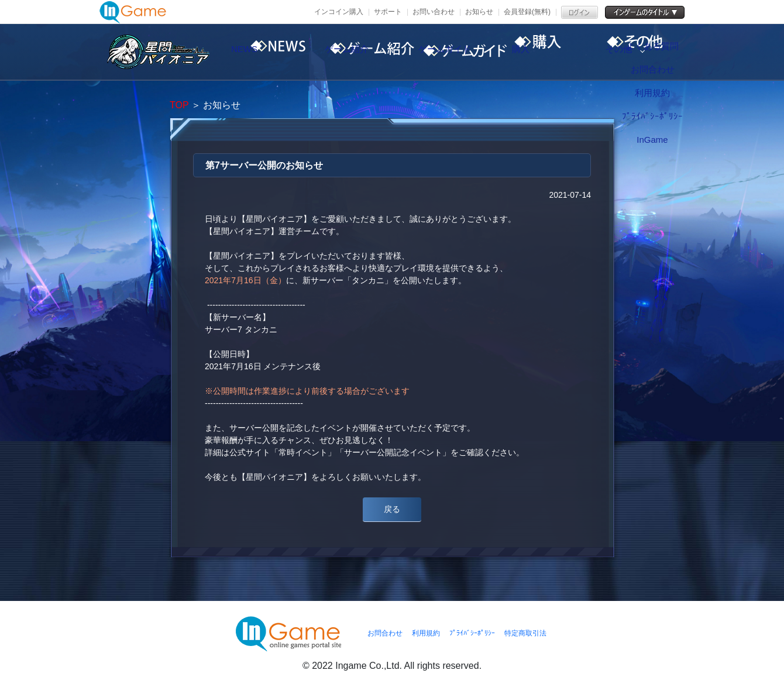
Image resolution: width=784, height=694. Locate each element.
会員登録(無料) (527, 12)
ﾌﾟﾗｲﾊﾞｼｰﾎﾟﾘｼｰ (472, 633)
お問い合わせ (434, 12)
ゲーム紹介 (366, 52)
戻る (392, 509)
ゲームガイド (465, 52)
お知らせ (479, 12)
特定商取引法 (525, 633)
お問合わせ (385, 633)
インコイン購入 (339, 12)
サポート (388, 12)
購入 (565, 52)
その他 (664, 52)
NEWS (266, 52)
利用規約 (426, 633)
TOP (179, 105)
